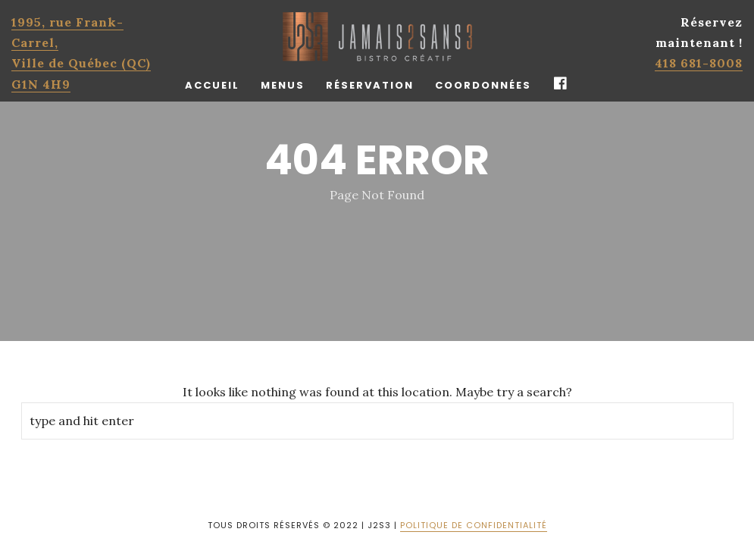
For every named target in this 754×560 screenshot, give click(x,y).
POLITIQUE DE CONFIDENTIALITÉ (474, 525)
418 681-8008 (699, 63)
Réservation (370, 85)
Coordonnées (483, 85)
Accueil (212, 85)
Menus (283, 85)
